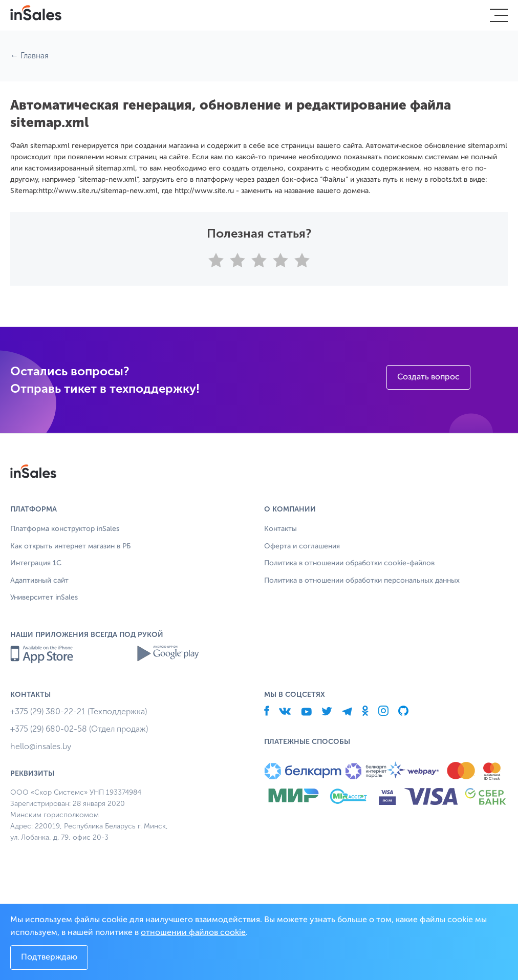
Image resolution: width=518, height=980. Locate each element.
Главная (35, 56)
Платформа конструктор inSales (65, 529)
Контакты (280, 529)
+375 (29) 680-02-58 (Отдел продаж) (79, 729)
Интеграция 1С (36, 563)
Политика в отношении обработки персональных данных (362, 581)
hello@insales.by (41, 746)
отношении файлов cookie (193, 933)
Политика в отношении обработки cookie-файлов (349, 563)
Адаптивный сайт (39, 581)
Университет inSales (44, 598)
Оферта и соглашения (302, 546)
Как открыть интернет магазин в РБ (70, 546)
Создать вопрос (428, 377)
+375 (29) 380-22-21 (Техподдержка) (79, 711)
